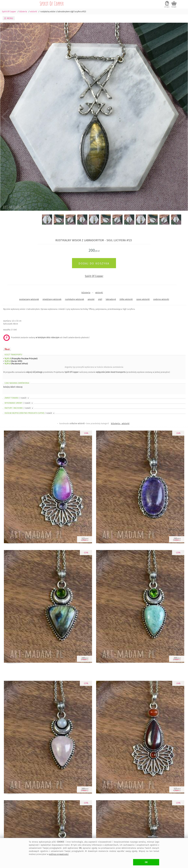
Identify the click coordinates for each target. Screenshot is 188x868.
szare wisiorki (143, 299)
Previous (5, 117)
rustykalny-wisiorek (75, 299)
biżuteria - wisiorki (120, 423)
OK (146, 862)
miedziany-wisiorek (52, 299)
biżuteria (86, 293)
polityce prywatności (59, 854)
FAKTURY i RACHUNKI (19, 408)
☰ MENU (9, 18)
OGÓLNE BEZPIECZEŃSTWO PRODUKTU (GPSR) (30, 413)
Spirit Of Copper (52, 3)
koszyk (174, 7)
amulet (91, 299)
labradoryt (111, 299)
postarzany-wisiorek (29, 299)
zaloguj (167, 7)
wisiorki (99, 293)
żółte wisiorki (126, 299)
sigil (100, 299)
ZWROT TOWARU (17, 398)
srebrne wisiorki (161, 299)
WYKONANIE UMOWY (19, 403)
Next (183, 117)
